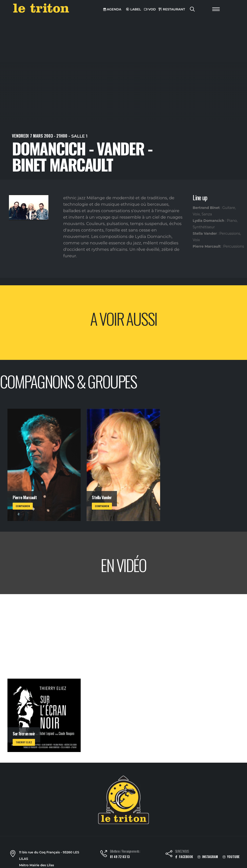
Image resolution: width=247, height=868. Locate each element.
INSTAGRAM (208, 857)
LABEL (134, 9)
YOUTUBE (231, 857)
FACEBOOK (184, 857)
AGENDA (112, 9)
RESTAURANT (172, 9)
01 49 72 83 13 (120, 857)
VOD (150, 9)
